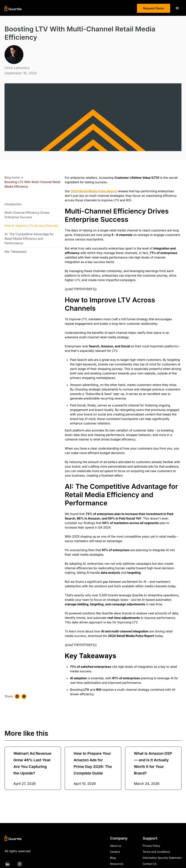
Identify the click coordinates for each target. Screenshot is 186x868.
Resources (117, 864)
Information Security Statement (162, 858)
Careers (115, 852)
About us (116, 846)
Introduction (13, 204)
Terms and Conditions (156, 852)
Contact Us (150, 864)
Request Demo (154, 8)
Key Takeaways (16, 252)
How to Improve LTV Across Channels (32, 226)
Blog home (12, 177)
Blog (113, 858)
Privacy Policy (151, 846)
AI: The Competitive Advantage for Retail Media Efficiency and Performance (29, 239)
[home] (13, 8)
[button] (177, 8)
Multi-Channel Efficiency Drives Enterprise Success (27, 215)
